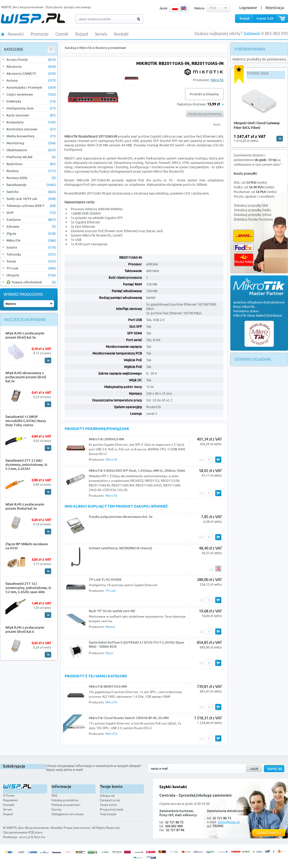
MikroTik (31, 240)
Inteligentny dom (31, 108)
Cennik (62, 34)
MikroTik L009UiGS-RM (106, 439)
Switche (31, 192)
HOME (3, 34)
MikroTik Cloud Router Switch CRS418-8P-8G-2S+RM (129, 718)
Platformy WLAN (31, 157)
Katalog (70, 48)
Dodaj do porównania (205, 114)
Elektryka (31, 101)
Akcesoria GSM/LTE (31, 73)
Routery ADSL (31, 178)
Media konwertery (31, 136)
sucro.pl (25, 837)
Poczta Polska (244, 260)
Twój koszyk (108, 814)
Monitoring (31, 143)
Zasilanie (31, 220)
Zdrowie (31, 226)
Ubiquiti (31, 275)
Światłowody (31, 185)
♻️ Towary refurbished (31, 282)
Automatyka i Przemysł (31, 87)
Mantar (110, 627)
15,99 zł (214, 104)
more (280, 139)
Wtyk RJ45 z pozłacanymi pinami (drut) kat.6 (25, 629)
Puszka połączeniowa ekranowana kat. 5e (121, 517)
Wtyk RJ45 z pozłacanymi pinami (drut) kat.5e (25, 335)
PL (175, 8)
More (48, 360)
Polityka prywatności (66, 805)
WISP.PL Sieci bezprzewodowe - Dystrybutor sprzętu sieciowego (46, 7)
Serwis (101, 34)
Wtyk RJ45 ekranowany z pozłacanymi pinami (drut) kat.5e (26, 377)
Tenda (31, 261)
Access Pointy (31, 60)
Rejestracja (275, 8)
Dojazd (82, 34)
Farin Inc (40, 837)
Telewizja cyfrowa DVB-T (31, 206)
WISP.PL (33, 18)
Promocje (40, 34)
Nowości (16, 34)
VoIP (31, 213)
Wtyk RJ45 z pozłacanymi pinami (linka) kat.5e (25, 506)
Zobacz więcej (269, 833)
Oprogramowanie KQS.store (23, 832)
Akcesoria (31, 66)
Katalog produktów (65, 800)
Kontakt (121, 34)
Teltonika (31, 254)
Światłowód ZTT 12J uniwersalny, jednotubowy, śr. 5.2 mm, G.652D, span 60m (29, 588)
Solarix (31, 247)
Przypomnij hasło (112, 809)
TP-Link (31, 268)
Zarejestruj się (110, 800)
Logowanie (248, 8)
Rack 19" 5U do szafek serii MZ (112, 611)
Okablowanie (31, 150)
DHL (244, 236)
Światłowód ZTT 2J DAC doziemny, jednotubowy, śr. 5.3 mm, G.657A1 (27, 465)
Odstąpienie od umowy (68, 814)
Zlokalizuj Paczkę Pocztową (253, 219)
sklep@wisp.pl (229, 822)
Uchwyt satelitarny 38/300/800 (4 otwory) (120, 548)
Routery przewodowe (111, 48)
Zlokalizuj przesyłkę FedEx (252, 210)
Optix (109, 653)
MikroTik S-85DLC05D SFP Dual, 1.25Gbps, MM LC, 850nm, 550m (137, 470)
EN (184, 8)
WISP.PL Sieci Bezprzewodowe (28, 828)
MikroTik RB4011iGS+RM (108, 686)
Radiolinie (31, 164)
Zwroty (56, 809)
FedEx (244, 248)
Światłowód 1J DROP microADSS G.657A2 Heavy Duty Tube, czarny (26, 421)
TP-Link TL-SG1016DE (105, 579)
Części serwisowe (31, 94)
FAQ (54, 795)
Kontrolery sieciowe (31, 129)
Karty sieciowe (31, 115)
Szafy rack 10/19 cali (31, 199)
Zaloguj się (107, 795)
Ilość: (217, 124)
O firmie (9, 795)
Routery (31, 171)
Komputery (31, 122)
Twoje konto (108, 805)
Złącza (31, 233)
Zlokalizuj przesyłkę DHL (251, 205)
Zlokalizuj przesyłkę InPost (252, 215)
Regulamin (11, 800)
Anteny (31, 80)
